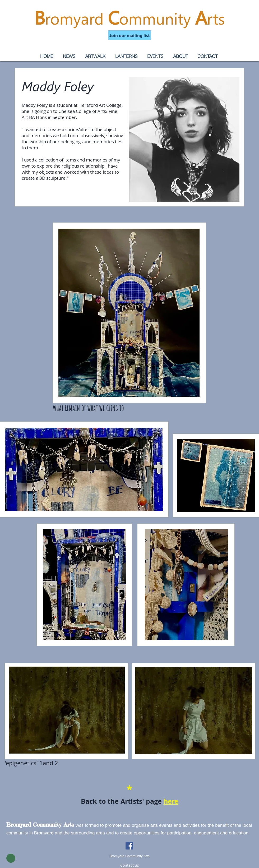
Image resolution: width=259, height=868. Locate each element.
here (171, 801)
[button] (129, 35)
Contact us (130, 865)
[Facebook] (129, 846)
